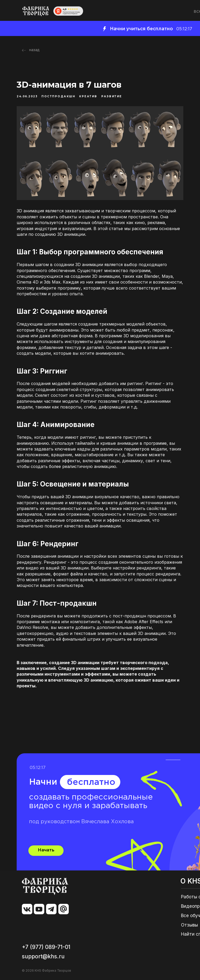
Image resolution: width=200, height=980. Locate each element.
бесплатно (91, 782)
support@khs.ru (43, 956)
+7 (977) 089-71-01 (46, 947)
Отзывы (189, 925)
